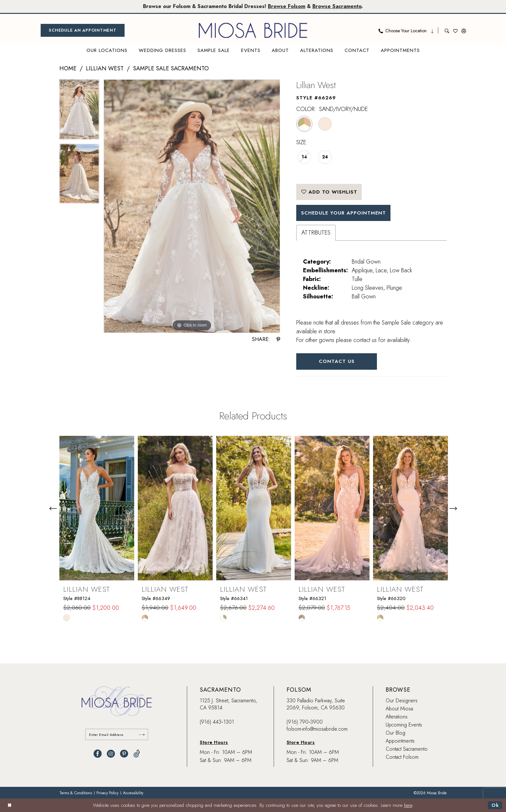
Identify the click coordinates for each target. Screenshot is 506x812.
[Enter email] (117, 734)
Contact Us (337, 361)
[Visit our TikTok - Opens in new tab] (137, 754)
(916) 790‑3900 (305, 722)
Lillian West (105, 68)
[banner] (253, 30)
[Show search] (447, 30)
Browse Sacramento (337, 6)
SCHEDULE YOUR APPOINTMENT (344, 213)
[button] (464, 30)
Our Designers (402, 701)
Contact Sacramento (407, 749)
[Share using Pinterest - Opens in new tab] (278, 339)
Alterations (397, 717)
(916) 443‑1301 (217, 722)
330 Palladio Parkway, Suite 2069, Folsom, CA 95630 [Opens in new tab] (316, 704)
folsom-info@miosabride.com (317, 729)
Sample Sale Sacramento (171, 68)
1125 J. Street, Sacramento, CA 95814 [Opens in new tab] (228, 704)
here (408, 805)
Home (68, 68)
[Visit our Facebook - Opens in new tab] (98, 754)
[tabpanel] (79, 112)
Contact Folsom (402, 757)
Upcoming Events (404, 725)
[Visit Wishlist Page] (455, 30)
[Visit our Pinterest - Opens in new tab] (124, 754)
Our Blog (395, 733)
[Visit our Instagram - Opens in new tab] (111, 754)
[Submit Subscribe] (142, 734)
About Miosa (399, 709)
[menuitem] (83, 30)
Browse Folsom (287, 6)
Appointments (400, 741)
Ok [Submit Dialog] (495, 805)
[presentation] (97, 508)
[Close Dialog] (10, 805)
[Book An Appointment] (83, 30)
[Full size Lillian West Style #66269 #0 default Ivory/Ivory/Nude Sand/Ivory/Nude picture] (192, 206)
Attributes (316, 233)
